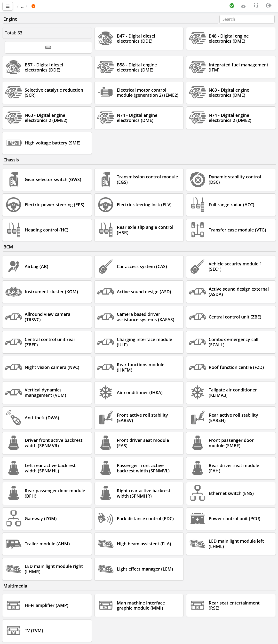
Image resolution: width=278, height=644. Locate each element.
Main (24, 6)
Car (43, 6)
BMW (58, 6)
